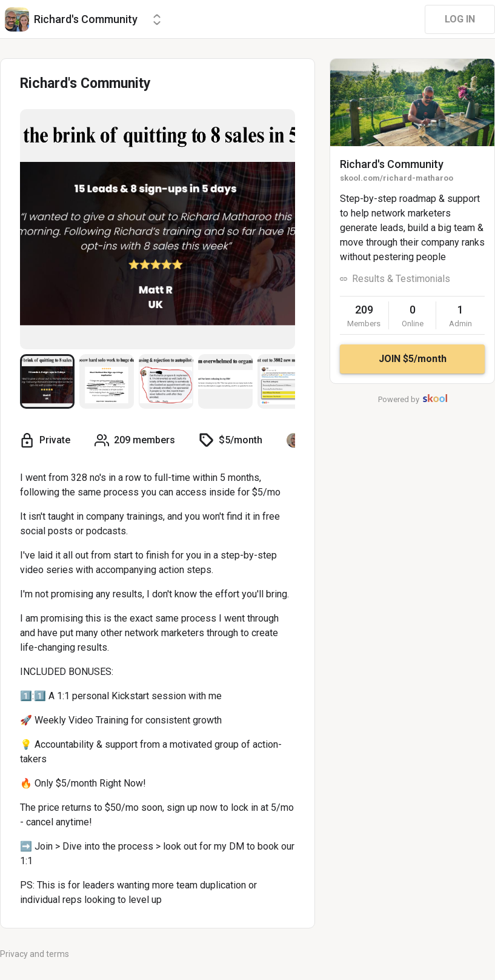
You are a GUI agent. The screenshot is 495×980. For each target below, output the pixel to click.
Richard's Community (392, 164)
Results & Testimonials (401, 279)
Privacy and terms (35, 954)
